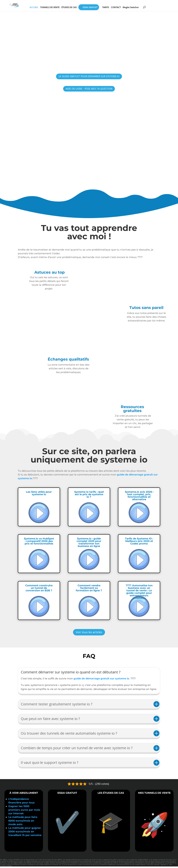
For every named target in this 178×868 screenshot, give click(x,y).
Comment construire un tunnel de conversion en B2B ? (39, 590)
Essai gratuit (99, 8)
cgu (171, 866)
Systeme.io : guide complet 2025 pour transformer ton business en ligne (89, 544)
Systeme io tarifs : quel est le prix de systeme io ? (89, 496)
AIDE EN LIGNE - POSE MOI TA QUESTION (89, 90)
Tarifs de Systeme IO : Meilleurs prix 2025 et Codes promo (139, 543)
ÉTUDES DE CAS (78, 8)
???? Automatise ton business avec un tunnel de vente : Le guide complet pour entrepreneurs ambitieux (139, 593)
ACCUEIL (42, 8)
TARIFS (114, 8)
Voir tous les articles (89, 634)
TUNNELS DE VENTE (58, 8)
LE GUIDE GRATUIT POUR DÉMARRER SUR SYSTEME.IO (89, 77)
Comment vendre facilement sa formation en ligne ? (89, 590)
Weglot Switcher (139, 8)
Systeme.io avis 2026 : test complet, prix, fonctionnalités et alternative (139, 497)
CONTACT (124, 8)
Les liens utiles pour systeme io (39, 495)
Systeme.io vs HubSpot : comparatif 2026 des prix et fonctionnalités (39, 543)
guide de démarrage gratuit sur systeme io (101, 680)
